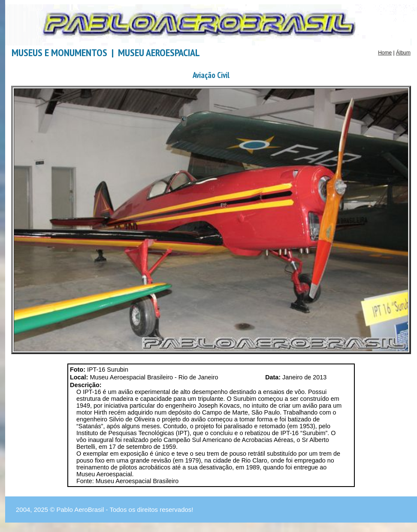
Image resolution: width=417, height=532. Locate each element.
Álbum (403, 53)
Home (385, 53)
